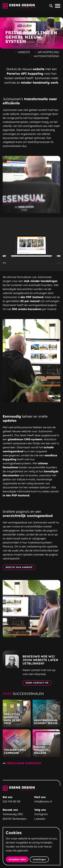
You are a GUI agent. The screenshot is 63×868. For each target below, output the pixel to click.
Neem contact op (37, 683)
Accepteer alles (19, 859)
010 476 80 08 (11, 801)
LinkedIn (40, 819)
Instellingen (39, 859)
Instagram (41, 814)
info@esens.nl (43, 801)
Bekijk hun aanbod (19, 567)
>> (60, 262)
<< (6, 262)
